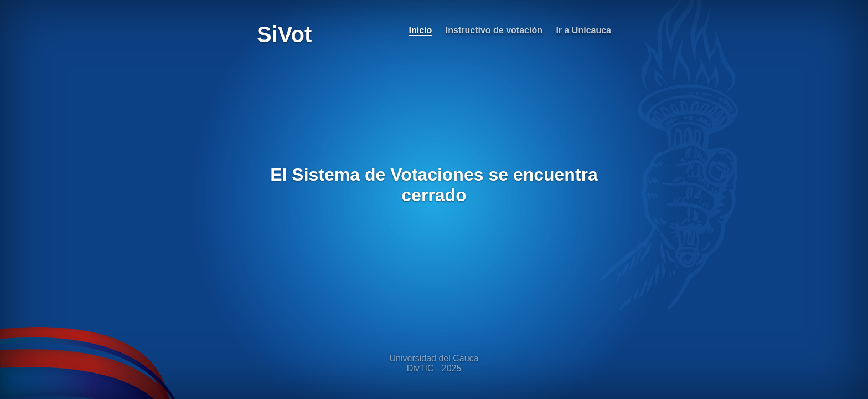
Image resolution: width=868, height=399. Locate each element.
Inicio (421, 30)
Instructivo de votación (494, 30)
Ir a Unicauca (583, 30)
